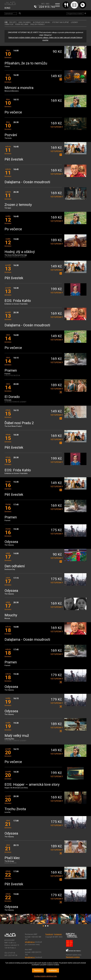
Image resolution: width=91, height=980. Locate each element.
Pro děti (13, 22)
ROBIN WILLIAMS (22, 24)
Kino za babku (25, 22)
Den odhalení (15, 566)
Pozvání (11, 135)
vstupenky (56, 127)
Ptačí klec (12, 858)
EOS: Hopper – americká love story (32, 785)
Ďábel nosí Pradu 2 (19, 423)
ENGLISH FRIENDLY (38, 24)
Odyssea (11, 542)
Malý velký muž (17, 736)
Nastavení (38, 970)
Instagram (58, 934)
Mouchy (11, 615)
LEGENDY (74, 22)
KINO (7, 8)
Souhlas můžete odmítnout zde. (46, 976)
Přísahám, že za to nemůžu (26, 63)
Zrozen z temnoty (18, 205)
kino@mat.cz (30, 957)
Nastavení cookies (73, 957)
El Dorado (12, 397)
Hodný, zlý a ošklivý (20, 252)
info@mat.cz (30, 942)
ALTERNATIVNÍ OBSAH (41, 22)
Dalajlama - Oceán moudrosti (27, 182)
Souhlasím (53, 970)
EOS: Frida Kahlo (18, 301)
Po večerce (13, 112)
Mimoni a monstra (19, 88)
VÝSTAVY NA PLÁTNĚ (60, 22)
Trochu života (15, 809)
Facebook (49, 934)
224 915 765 (47, 7)
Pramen (11, 371)
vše (6, 22)
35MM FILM (9, 24)
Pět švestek (14, 159)
